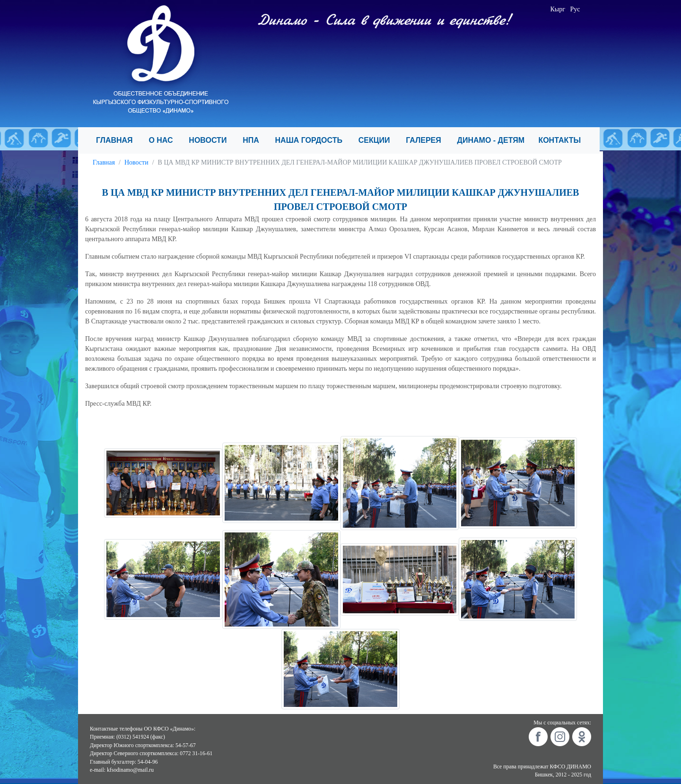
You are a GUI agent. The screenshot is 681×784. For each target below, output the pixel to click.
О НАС (165, 140)
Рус (575, 9)
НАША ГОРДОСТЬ (313, 140)
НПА (255, 140)
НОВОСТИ (212, 140)
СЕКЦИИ (378, 140)
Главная (104, 162)
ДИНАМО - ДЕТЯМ (494, 140)
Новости (136, 162)
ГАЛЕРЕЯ (428, 140)
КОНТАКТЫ (563, 140)
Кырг (558, 9)
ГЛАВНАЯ (118, 140)
